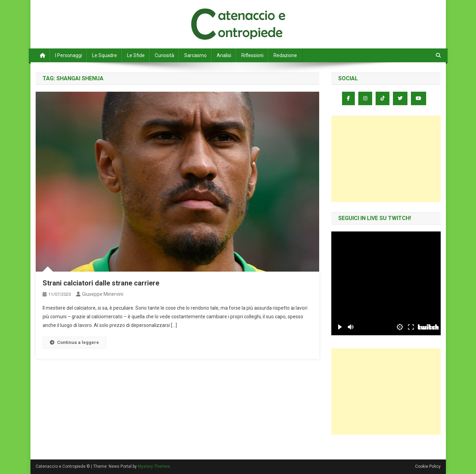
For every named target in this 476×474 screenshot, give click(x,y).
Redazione (285, 55)
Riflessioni (252, 55)
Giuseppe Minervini (103, 294)
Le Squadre (105, 55)
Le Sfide (136, 55)
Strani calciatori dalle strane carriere (101, 283)
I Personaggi (69, 55)
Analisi (224, 55)
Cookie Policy (428, 466)
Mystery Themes (154, 466)
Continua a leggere (74, 342)
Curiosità (164, 55)
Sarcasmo (195, 55)
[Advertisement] (386, 159)
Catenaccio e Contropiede (100, 14)
